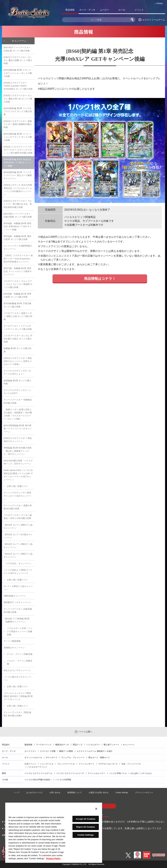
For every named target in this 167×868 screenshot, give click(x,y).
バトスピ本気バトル (118, 773)
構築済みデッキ (62, 745)
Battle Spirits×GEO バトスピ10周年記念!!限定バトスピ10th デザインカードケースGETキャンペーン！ (18, 475)
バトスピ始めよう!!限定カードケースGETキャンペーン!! (18, 572)
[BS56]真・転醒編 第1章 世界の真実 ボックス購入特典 (17, 295)
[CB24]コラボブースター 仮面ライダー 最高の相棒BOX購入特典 (18, 124)
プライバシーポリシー (144, 792)
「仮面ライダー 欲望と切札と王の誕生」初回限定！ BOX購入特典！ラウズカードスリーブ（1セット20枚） (18, 414)
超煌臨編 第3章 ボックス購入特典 (17, 382)
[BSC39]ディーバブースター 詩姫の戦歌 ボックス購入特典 (18, 215)
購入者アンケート (112, 745)
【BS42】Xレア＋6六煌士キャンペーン (18, 536)
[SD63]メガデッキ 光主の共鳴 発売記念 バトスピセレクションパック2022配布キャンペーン (18, 190)
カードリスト (30, 751)
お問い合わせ (55, 792)
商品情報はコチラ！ (100, 279)
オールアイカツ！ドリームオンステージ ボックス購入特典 (18, 327)
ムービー (105, 10)
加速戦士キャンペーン (14, 648)
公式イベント (30, 764)
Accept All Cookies (86, 819)
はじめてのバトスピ (34, 792)
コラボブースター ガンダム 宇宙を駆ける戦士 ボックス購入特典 (18, 339)
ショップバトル (47, 764)
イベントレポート (86, 764)
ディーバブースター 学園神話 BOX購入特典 (18, 401)
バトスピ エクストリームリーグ (70, 773)
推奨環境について (75, 792)
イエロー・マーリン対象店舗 (20, 662)
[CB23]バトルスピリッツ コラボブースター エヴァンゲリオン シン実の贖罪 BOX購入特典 (18, 150)
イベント (139, 10)
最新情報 (28, 745)
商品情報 (70, 10)
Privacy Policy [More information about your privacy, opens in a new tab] (53, 858)
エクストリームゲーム (154, 20)
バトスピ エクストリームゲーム (38, 773)
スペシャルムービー (97, 773)
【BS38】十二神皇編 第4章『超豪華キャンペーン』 (17, 620)
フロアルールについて (108, 764)
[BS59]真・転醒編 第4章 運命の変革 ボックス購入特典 (17, 238)
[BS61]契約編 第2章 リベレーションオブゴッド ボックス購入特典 (18, 137)
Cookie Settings (122, 792)
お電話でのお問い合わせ (99, 792)
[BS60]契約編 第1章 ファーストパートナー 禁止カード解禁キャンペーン (18, 175)
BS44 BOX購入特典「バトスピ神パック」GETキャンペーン (18, 462)
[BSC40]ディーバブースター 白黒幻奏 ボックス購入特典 (17, 49)
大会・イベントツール (131, 764)
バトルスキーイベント (37, 767)
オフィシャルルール (33, 758)
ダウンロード (52, 758)
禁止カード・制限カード (99, 758)
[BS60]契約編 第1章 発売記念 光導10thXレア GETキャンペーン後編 (17, 162)
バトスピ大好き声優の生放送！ (38, 780)
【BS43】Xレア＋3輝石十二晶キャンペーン (18, 526)
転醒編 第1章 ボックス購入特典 (17, 350)
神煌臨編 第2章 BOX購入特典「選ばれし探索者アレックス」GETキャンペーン (18, 451)
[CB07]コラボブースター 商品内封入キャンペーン (18, 440)
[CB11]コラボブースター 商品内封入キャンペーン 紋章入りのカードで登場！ (18, 361)
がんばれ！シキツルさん (141, 773)
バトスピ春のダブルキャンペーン (17, 678)
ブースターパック (44, 745)
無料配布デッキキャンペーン (17, 602)
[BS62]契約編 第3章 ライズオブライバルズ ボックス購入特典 (18, 111)
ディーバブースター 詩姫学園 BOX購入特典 (18, 611)
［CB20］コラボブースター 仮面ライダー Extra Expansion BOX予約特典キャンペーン (18, 258)
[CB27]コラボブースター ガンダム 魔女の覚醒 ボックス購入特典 (18, 60)
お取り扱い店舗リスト (17, 486)
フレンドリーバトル (66, 764)
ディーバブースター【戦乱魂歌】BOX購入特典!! (17, 714)
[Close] (96, 809)
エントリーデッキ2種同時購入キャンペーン (18, 247)
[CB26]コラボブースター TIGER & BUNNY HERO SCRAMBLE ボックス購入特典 (18, 86)
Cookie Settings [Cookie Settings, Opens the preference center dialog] (86, 835)
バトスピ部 (156, 10)
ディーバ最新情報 (12, 641)
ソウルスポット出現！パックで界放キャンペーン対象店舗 (20, 631)
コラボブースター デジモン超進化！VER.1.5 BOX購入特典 (18, 517)
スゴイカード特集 (48, 751)
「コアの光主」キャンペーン (17, 563)
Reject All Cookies (86, 827)
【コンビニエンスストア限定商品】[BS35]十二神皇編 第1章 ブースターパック (18, 696)
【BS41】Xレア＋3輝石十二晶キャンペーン (18, 555)
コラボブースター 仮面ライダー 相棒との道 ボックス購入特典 (18, 316)
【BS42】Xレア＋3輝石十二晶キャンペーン (18, 546)
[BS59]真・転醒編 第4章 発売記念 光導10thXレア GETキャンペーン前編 (18, 226)
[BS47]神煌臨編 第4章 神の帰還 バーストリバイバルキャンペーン (18, 429)
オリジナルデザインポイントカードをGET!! (17, 392)
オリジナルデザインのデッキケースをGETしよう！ (17, 372)
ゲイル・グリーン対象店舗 (20, 654)
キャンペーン (19, 41)
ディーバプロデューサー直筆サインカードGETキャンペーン (17, 496)
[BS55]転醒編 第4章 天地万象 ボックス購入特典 (17, 305)
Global (160, 3)
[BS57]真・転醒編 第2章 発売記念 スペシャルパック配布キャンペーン (18, 271)
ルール (122, 10)
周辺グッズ (78, 745)
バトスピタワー (93, 745)
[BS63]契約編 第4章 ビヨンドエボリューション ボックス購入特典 (18, 73)
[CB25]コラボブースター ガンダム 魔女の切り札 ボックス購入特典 (18, 99)
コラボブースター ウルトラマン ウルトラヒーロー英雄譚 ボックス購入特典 (18, 284)
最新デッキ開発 (66, 751)
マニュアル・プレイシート (73, 758)
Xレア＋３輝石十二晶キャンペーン (18, 588)
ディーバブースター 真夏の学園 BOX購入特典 (18, 507)
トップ (17, 792)
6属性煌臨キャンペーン (15, 596)
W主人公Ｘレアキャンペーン (17, 670)
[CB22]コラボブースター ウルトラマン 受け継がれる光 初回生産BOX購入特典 (18, 204)
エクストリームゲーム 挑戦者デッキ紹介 (95, 751)
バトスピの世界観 (63, 780)
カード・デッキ (87, 10)
